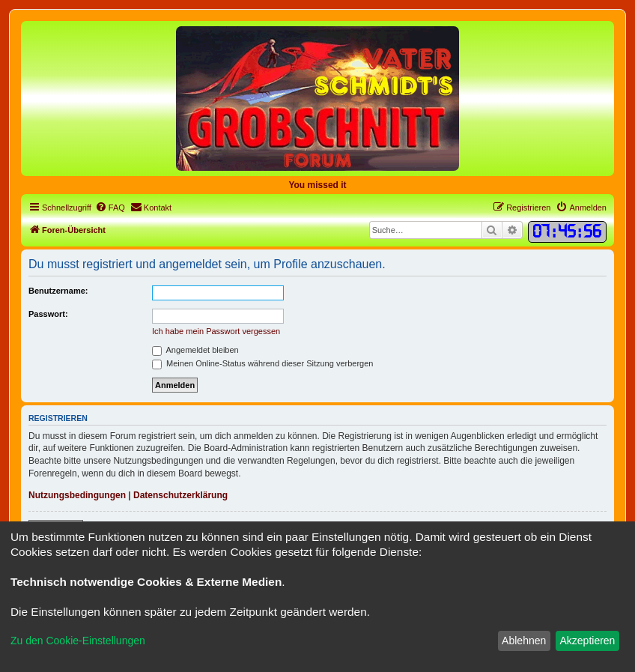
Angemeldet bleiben (195, 350)
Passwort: (48, 314)
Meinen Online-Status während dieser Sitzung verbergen (262, 363)
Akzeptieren (587, 641)
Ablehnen (524, 641)
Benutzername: (58, 291)
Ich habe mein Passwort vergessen (216, 331)
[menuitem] (110, 208)
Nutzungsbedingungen (77, 495)
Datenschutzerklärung (180, 495)
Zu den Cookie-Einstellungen (78, 641)
